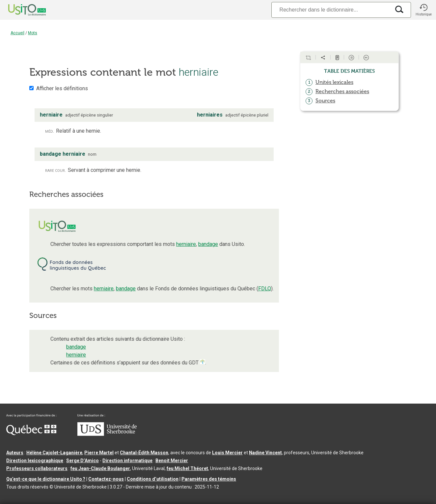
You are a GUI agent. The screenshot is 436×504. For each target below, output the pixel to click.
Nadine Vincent (265, 453)
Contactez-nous (106, 479)
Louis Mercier (227, 453)
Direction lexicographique (35, 461)
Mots (33, 33)
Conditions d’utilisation (153, 479)
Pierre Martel (99, 453)
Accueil (17, 33)
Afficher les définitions (62, 88)
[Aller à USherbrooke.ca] (107, 434)
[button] (423, 10)
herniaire (186, 244)
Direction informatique (127, 461)
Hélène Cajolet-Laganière (54, 453)
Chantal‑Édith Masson (144, 453)
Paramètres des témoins (209, 479)
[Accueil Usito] (20, 10)
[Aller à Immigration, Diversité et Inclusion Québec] (31, 434)
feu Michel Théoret (187, 468)
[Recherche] (331, 10)
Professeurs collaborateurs (37, 468)
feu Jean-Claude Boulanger (100, 468)
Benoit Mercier (172, 461)
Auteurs (15, 453)
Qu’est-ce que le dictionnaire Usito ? (46, 479)
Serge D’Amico (82, 461)
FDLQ (265, 289)
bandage (208, 244)
